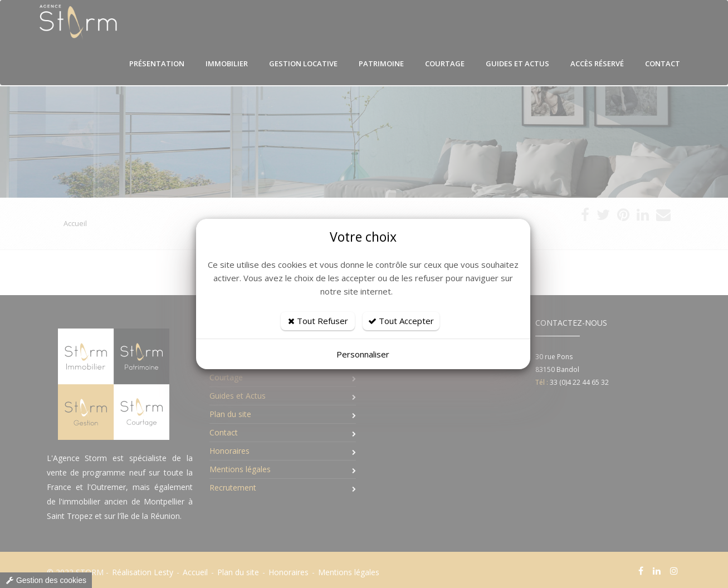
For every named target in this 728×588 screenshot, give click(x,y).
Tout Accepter (401, 321)
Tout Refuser (318, 321)
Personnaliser (363, 354)
